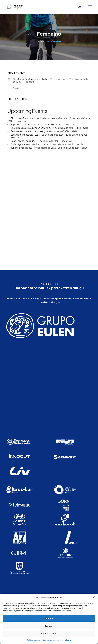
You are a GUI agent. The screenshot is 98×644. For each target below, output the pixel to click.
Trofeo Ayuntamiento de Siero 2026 (29, 144)
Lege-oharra (66, 640)
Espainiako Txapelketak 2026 (25, 135)
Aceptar (49, 618)
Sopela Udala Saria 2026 (23, 125)
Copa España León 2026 (23, 141)
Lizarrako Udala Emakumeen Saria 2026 (31, 128)
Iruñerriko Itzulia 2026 (22, 148)
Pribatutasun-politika (50, 640)
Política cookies (34, 640)
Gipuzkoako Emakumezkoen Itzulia (28, 118)
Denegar (49, 626)
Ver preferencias (49, 633)
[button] (94, 597)
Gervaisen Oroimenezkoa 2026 (26, 131)
